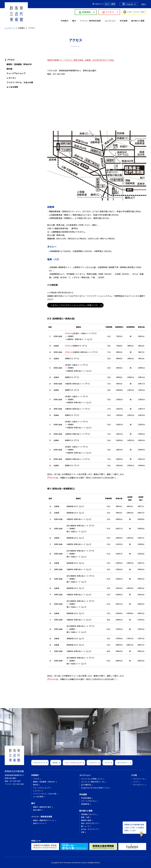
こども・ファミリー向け (136, 12)
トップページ (10, 28)
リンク (107, 763)
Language (129, 4)
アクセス (110, 12)
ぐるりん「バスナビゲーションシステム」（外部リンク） (75, 305)
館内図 (9, 69)
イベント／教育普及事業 (90, 21)
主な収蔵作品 (86, 785)
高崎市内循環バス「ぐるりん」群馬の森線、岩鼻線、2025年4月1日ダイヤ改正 (81, 60)
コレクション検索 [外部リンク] (93, 782)
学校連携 (124, 21)
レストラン (11, 78)
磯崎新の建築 (86, 820)
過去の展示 (37, 810)
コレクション (110, 21)
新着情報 (86, 12)
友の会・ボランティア (89, 829)
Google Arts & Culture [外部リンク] (95, 788)
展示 (74, 21)
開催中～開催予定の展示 (42, 807)
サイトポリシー (123, 763)
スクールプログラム (88, 801)
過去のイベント (39, 823)
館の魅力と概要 (138, 21)
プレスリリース (39, 763)
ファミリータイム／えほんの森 (20, 82)
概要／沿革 (85, 817)
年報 (83, 832)
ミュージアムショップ (16, 73)
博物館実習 (85, 804)
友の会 (55, 763)
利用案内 (65, 21)
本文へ (144, 4)
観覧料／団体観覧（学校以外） (20, 64)
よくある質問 (12, 87)
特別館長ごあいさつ (88, 814)
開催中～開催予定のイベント (44, 820)
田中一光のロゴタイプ (89, 823)
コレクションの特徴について (92, 779)
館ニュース (85, 826)
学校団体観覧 (86, 798)
